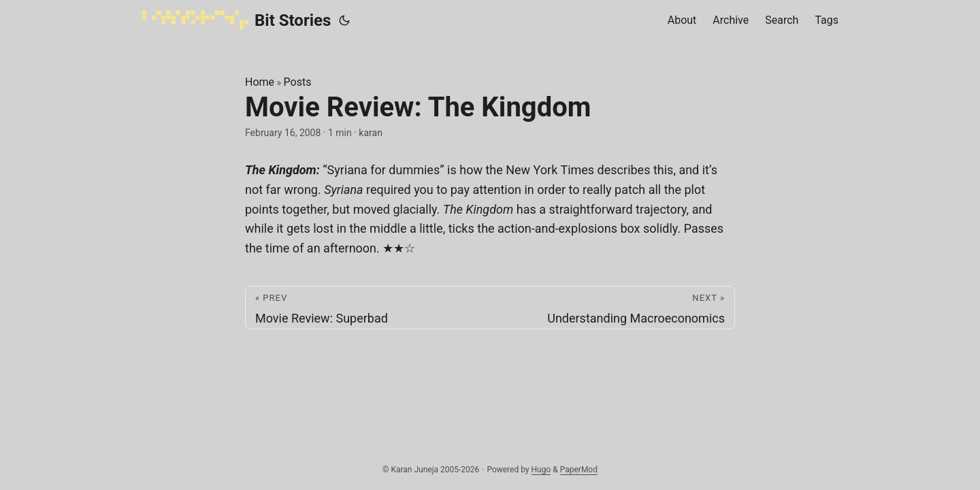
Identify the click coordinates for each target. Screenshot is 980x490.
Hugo (541, 470)
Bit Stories (236, 20)
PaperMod (579, 470)
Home (260, 82)
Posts (298, 82)
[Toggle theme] (344, 20)
